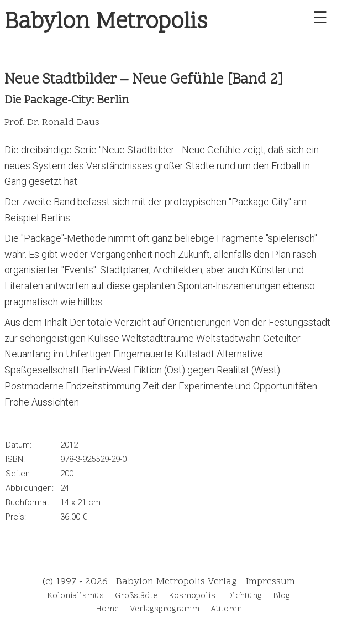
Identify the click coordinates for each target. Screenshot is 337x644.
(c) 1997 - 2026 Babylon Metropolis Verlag (140, 582)
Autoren (226, 609)
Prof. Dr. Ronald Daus (52, 123)
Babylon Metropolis (106, 23)
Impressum (270, 582)
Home (107, 609)
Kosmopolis (192, 596)
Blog (281, 596)
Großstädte (136, 596)
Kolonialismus (75, 596)
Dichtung (244, 596)
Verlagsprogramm (165, 609)
